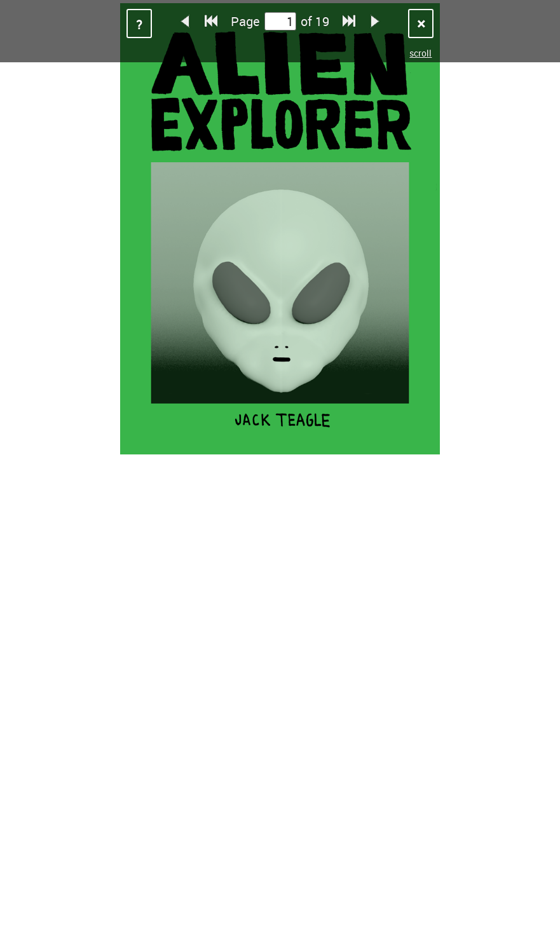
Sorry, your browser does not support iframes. (280, 463)
